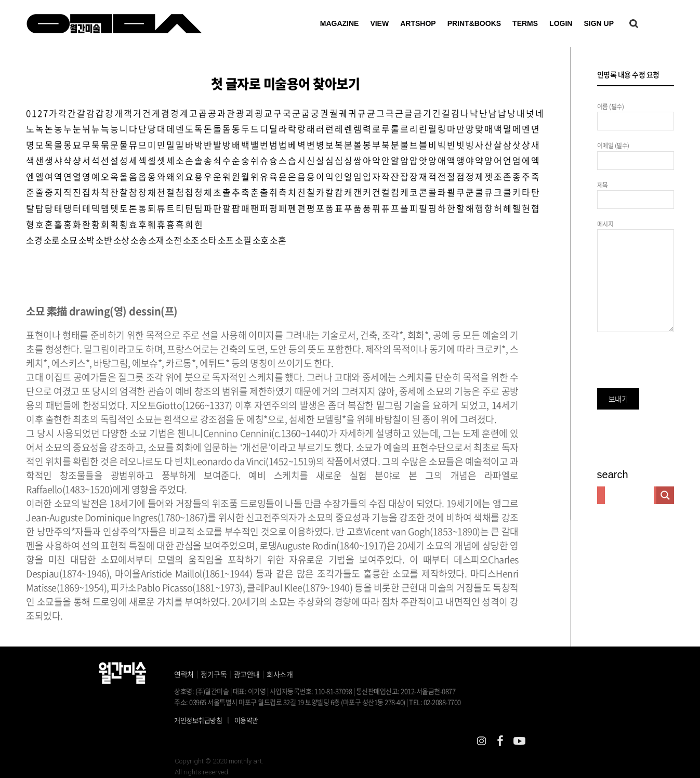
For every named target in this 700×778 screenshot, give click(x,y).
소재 (156, 240)
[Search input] (629, 495)
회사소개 (280, 674)
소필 (243, 240)
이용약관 (246, 720)
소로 (52, 240)
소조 (191, 240)
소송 (138, 240)
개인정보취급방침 (198, 720)
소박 (87, 240)
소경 (34, 240)
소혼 (278, 240)
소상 (121, 240)
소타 (208, 240)
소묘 (69, 240)
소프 (226, 240)
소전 (173, 240)
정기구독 (214, 674)
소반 (104, 240)
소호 (261, 240)
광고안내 (247, 674)
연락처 (184, 674)
